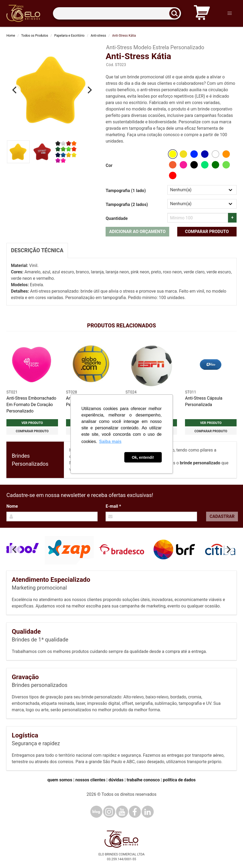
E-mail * (113, 506)
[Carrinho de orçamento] (202, 14)
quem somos (60, 780)
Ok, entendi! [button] (143, 457)
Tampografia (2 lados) (127, 204)
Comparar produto (207, 232)
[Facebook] (135, 812)
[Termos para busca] (117, 14)
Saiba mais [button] (110, 441)
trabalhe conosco (143, 780)
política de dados (179, 780)
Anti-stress (98, 36)
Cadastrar (222, 516)
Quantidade (117, 218)
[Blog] (96, 812)
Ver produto (32, 423)
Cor (109, 165)
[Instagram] (109, 812)
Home (11, 36)
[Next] (89, 90)
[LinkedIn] (148, 812)
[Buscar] (176, 14)
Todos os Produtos (35, 36)
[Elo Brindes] (23, 13)
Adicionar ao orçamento (137, 232)
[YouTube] (122, 812)
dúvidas (116, 780)
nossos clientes (90, 780)
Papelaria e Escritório (69, 36)
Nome (12, 506)
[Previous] (15, 90)
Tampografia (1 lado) (126, 191)
